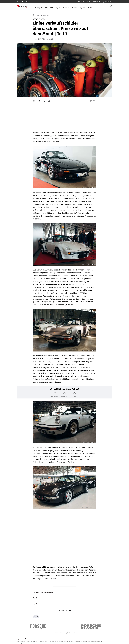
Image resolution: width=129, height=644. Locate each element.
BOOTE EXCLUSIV (49, 636)
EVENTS (102, 636)
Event (36, 584)
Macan (74, 8)
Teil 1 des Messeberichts (43, 560)
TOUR (67, 636)
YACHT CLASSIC (32, 636)
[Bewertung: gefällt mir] (64, 393)
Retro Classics (63, 131)
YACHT (24, 636)
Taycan (58, 8)
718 (52, 8)
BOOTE (41, 636)
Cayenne (82, 8)
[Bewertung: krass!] (75, 393)
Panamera (66, 8)
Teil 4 (35, 571)
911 (46, 8)
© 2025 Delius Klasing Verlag (25, 640)
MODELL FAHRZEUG (83, 636)
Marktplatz (39, 8)
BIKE (63, 636)
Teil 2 (35, 565)
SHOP (18, 636)
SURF (58, 636)
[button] (91, 8)
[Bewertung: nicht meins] (54, 393)
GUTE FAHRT (94, 636)
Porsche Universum (43, 38)
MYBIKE (73, 636)
